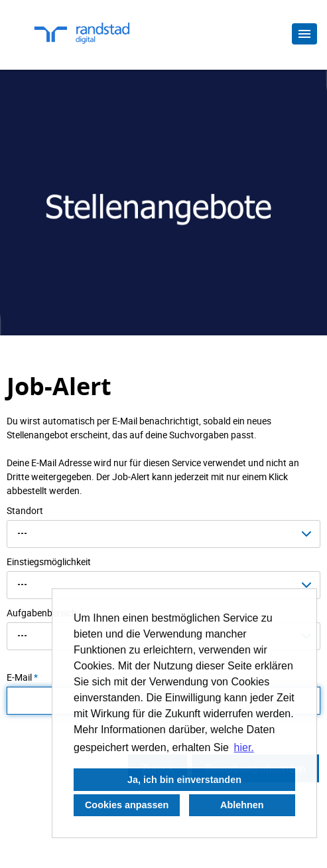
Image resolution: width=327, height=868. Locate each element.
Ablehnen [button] (242, 805)
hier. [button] (244, 747)
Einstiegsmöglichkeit (49, 562)
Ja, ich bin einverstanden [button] (184, 780)
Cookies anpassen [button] (127, 805)
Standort (25, 510)
